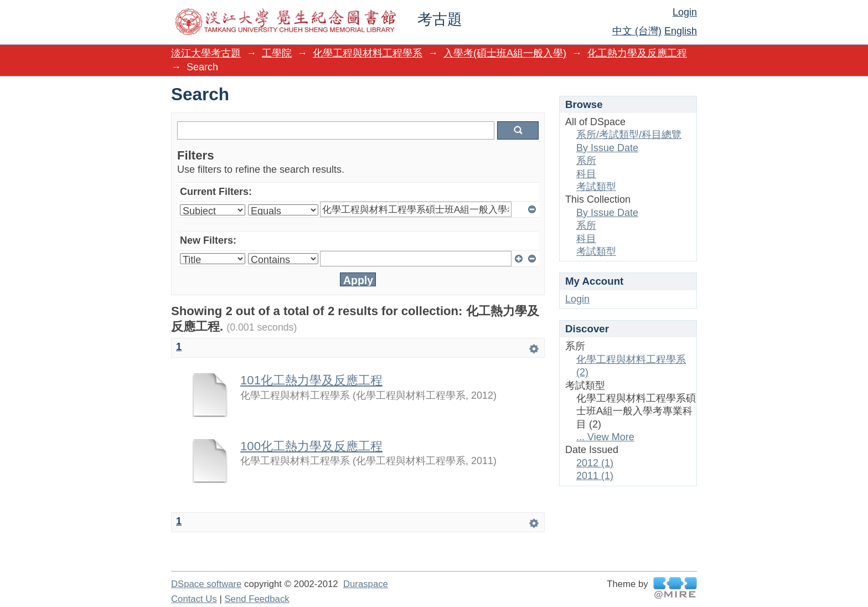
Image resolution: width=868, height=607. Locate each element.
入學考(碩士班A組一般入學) (505, 53)
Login (685, 12)
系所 (586, 161)
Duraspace (366, 584)
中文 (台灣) (637, 31)
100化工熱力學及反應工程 (311, 446)
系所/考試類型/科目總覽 (629, 135)
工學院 (277, 53)
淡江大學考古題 (206, 53)
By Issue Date (607, 148)
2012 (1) (595, 463)
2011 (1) (595, 476)
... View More (605, 437)
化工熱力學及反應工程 (637, 53)
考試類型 (596, 187)
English (681, 31)
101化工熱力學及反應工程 (311, 380)
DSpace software (206, 584)
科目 (586, 174)
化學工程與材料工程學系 (368, 53)
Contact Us (194, 599)
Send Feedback (257, 599)
